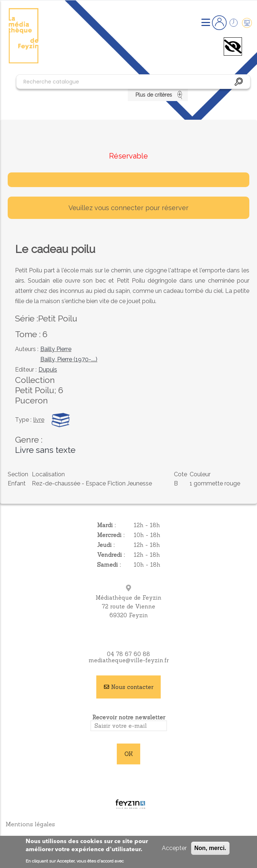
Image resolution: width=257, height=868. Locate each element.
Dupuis (48, 370)
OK (129, 754)
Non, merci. (210, 848)
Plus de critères (158, 95)
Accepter (174, 848)
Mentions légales (30, 824)
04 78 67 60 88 (128, 654)
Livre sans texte (45, 450)
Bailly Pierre (56, 349)
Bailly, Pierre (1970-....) (69, 359)
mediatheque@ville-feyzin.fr (129, 660)
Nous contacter (132, 687)
